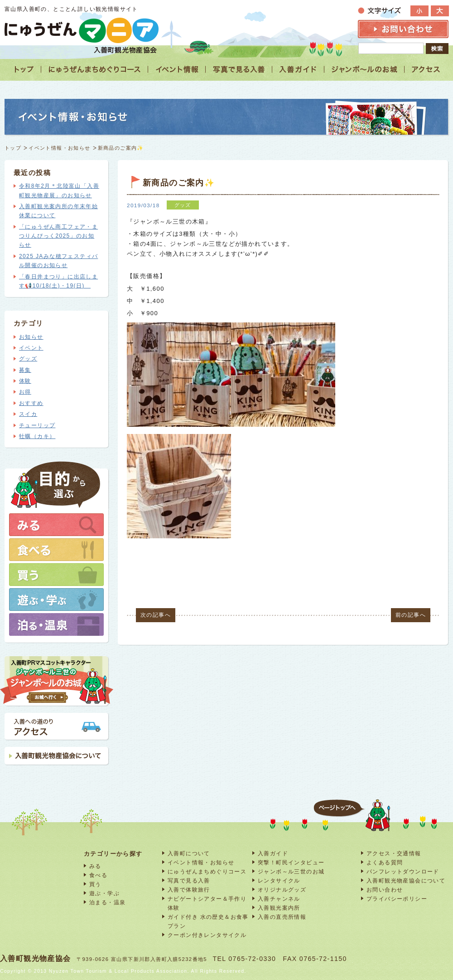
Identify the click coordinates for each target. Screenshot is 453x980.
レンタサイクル (279, 880)
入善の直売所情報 (282, 917)
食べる (98, 875)
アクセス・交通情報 (394, 853)
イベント (31, 348)
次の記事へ (156, 615)
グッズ (28, 359)
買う (95, 884)
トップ (13, 148)
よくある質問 (385, 862)
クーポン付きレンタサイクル (207, 935)
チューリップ (37, 425)
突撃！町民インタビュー (291, 862)
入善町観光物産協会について (406, 880)
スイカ (28, 414)
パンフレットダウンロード (403, 871)
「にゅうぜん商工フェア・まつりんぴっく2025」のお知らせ (58, 236)
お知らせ (31, 337)
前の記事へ (411, 615)
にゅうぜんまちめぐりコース (207, 871)
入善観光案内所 (279, 908)
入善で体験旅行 (189, 890)
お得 (25, 392)
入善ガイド (273, 853)
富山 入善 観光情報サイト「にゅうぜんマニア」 (82, 30)
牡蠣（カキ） (37, 436)
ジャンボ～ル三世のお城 (291, 871)
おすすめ (31, 403)
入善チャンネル (279, 899)
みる (95, 866)
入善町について (189, 853)
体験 (25, 381)
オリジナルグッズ (282, 890)
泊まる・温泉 (107, 902)
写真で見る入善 (189, 880)
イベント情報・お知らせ (59, 148)
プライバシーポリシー (397, 899)
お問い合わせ (385, 890)
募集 (25, 370)
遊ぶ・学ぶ (104, 893)
